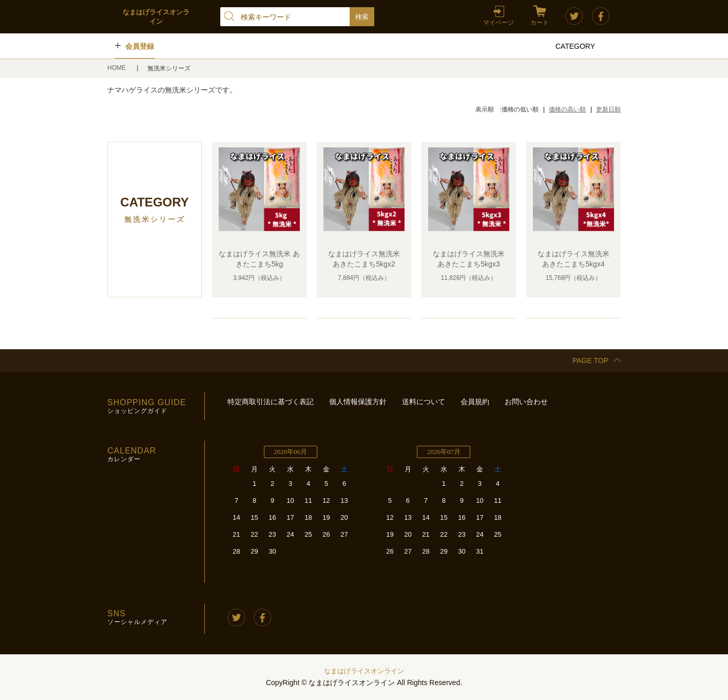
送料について (424, 402)
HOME (117, 68)
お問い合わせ (526, 402)
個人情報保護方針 (358, 402)
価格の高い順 (567, 109)
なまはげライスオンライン (364, 671)
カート (540, 23)
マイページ (499, 23)
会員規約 (475, 402)
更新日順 (608, 109)
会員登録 (140, 46)
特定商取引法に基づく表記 (271, 402)
